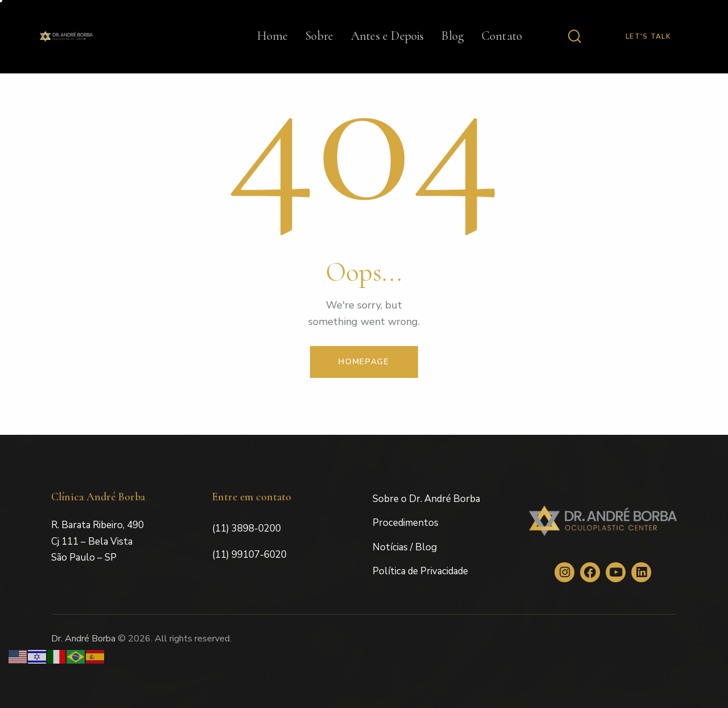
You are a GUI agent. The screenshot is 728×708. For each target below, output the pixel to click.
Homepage (364, 362)
